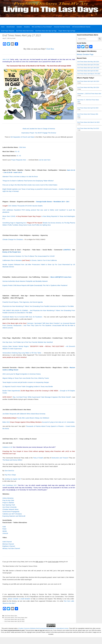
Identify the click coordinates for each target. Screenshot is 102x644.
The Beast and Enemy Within (12, 460)
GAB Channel (7, 542)
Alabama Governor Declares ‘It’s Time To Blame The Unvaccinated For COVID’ (29, 256)
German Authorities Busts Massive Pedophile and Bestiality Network (25, 281)
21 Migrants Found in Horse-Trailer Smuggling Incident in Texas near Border (28, 386)
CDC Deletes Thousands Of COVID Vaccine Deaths (23, 206)
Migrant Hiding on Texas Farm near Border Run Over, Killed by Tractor (26, 378)
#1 (16, 151)
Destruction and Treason (60, 458)
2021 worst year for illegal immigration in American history (22, 374)
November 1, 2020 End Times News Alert (89, 94)
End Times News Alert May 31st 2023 (88, 128)
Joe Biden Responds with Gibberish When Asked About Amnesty (24, 414)
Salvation (19, 27)
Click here (22, 147)
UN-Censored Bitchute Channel (81, 27)
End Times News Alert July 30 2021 (15, 621)
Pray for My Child (8, 500)
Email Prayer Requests (8, 31)
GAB (4, 527)
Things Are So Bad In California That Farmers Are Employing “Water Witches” (28, 181)
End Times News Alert (11, 616)
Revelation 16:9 (59, 202)
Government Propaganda (11, 512)
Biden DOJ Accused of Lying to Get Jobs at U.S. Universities (38, 422)
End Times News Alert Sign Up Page (46, 31)
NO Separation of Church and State (22, 137)
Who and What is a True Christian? (42, 27)
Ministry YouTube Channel (11, 548)
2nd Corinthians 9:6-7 (10, 485)
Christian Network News (10, 509)
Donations (27, 27)
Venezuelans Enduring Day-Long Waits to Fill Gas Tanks (22, 353)
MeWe (5, 531)
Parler (4, 529)
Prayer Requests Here (19, 160)
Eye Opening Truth (9, 505)
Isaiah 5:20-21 (18, 172)
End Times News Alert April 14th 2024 (88, 68)
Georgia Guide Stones (44, 202)
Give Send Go (9, 471)
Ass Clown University (10, 507)
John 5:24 (6, 59)
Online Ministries (8, 498)
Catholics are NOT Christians (12, 514)
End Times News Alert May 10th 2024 (88, 62)
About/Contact (11, 27)
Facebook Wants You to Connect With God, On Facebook (22, 317)
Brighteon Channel (9, 546)
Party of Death (38, 458)
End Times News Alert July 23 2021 (15, 619)
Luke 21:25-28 (8, 172)
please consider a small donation (19, 599)
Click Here (50, 49)
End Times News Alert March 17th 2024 (89, 74)
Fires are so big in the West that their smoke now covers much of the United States (30, 185)
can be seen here (45, 160)
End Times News (9, 618)
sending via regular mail (13, 479)
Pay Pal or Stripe (10, 475)
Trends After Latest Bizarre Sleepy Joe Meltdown (26, 418)
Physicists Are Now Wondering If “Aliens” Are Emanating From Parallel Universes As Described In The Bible (38, 306)
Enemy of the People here (12, 252)
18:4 (68, 202)
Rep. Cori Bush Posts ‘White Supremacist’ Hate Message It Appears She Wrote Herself (42, 397)
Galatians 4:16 (7, 447)
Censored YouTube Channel (62, 27)
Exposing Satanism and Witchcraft (14, 516)
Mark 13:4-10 (71, 170)
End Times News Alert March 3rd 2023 (88, 122)
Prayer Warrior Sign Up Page (67, 31)
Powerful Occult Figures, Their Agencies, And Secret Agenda (23, 302)
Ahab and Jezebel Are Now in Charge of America (39, 129)
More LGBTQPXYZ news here (61, 277)
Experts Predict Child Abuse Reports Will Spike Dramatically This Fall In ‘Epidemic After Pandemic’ (35, 285)
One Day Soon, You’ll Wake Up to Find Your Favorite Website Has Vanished (28, 342)
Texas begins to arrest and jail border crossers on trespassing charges (26, 382)
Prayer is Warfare (8, 503)
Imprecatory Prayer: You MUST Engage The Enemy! (39, 133)
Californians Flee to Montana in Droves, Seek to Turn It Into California (30, 260)
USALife (5, 533)
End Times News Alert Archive (25, 31)
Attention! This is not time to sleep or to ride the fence (20, 177)
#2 (18, 151)
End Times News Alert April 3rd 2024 (88, 71)
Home (3, 27)
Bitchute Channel (8, 544)
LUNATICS (67, 250)
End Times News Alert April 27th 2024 (88, 65)
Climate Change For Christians (13, 239)
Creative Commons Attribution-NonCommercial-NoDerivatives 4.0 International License (43, 628)
